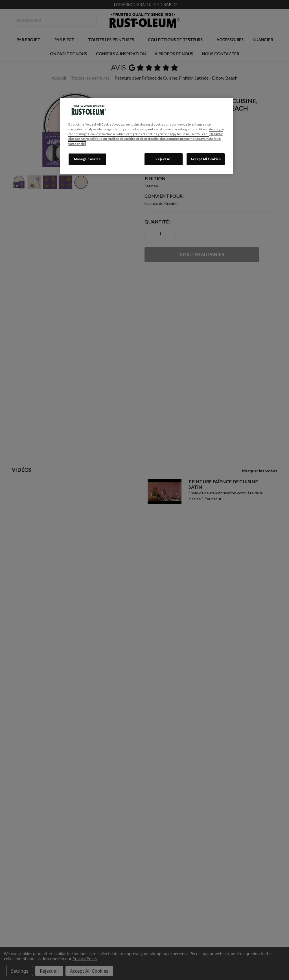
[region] (146, 136)
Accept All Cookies (206, 159)
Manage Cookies (87, 159)
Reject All (163, 159)
